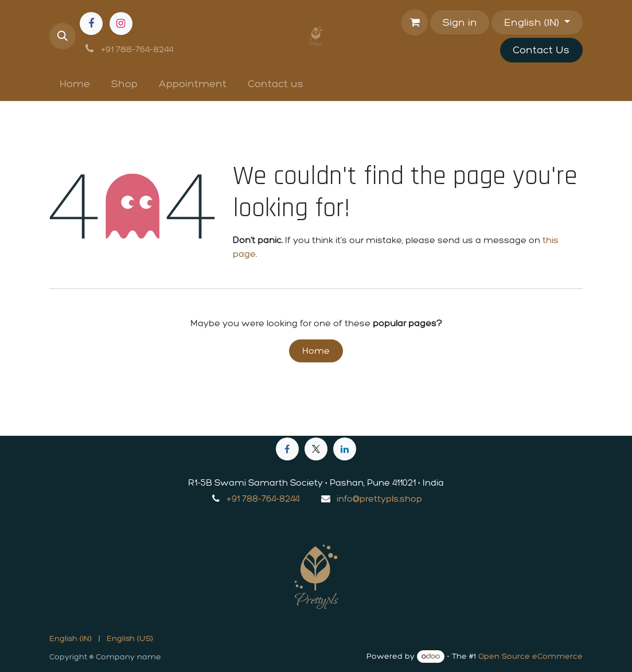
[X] (316, 449)
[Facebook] (91, 24)
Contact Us (541, 50)
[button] (63, 36)
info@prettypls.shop (379, 499)
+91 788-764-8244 (263, 499)
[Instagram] (121, 24)
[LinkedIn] (345, 449)
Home (316, 351)
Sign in (460, 22)
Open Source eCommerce (530, 656)
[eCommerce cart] (415, 22)
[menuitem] (75, 84)
